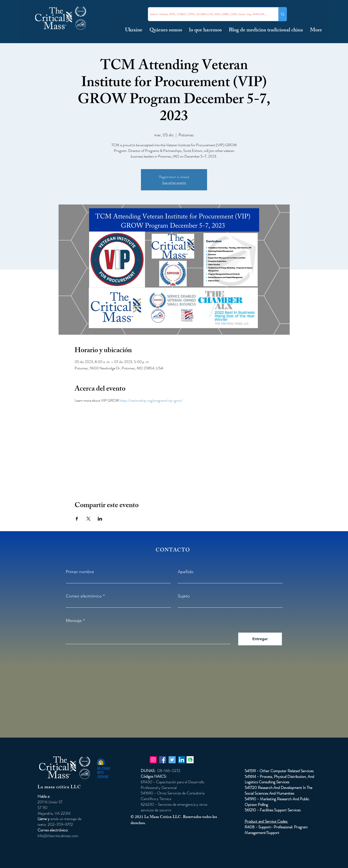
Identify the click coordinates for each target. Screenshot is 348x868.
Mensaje (74, 621)
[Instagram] (153, 760)
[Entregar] (260, 639)
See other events (174, 182)
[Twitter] (172, 760)
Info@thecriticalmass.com (58, 836)
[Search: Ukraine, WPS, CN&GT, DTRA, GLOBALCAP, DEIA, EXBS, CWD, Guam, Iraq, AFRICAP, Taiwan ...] (209, 14)
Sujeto (184, 596)
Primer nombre (80, 572)
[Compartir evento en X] (88, 519)
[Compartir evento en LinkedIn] (100, 519)
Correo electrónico (84, 596)
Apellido (186, 572)
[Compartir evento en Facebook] (77, 519)
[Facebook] (163, 760)
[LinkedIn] (182, 760)
